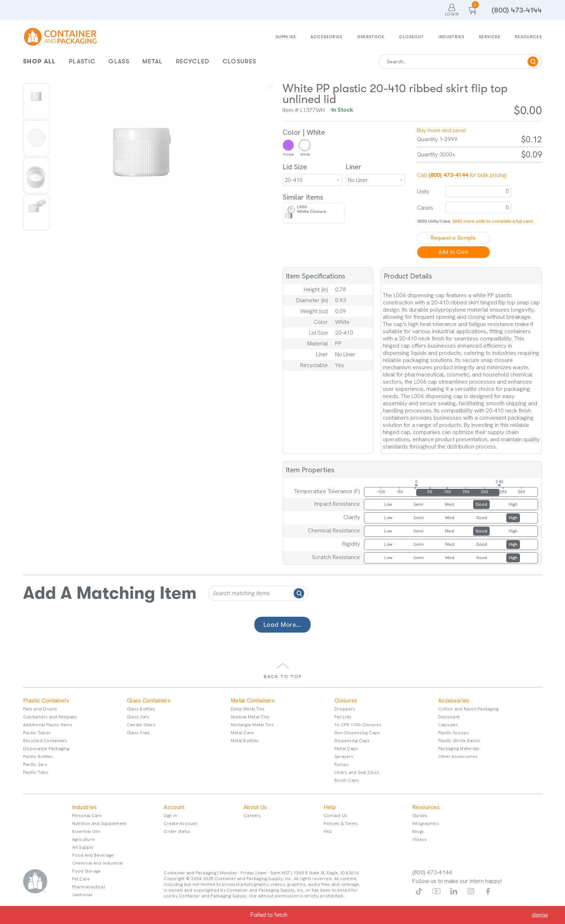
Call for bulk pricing (462, 175)
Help (330, 807)
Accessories (327, 37)
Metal (153, 61)
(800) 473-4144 (517, 10)
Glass (119, 61)
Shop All (39, 61)
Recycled (193, 61)
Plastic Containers (46, 701)
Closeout (412, 37)
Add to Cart (453, 252)
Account (174, 807)
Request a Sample (453, 238)
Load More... (282, 625)
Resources (528, 37)
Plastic (82, 61)
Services (490, 37)
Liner (353, 167)
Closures (240, 61)
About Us (255, 807)
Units (423, 192)
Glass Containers (149, 701)
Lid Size (295, 167)
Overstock (371, 37)
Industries (452, 37)
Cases (425, 208)
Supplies (286, 37)
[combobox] (312, 180)
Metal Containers (253, 701)
